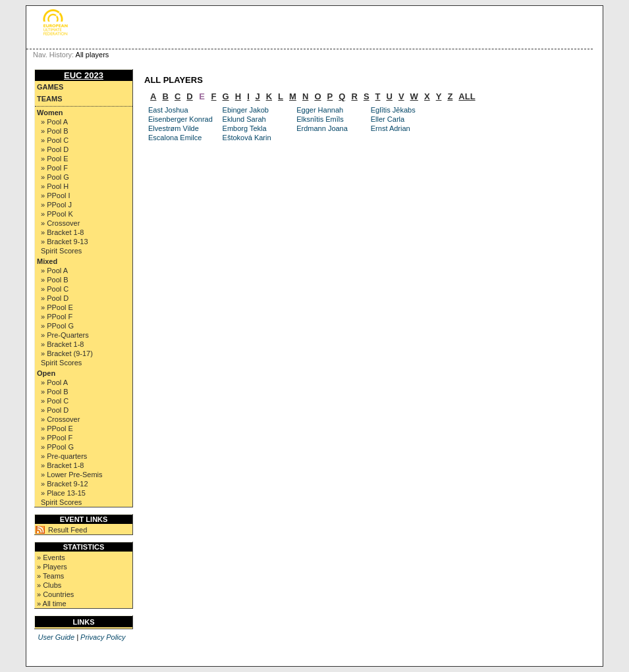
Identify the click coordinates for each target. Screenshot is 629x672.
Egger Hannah (320, 110)
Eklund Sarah (244, 119)
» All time (52, 604)
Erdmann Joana (322, 128)
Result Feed (68, 530)
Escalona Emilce (175, 138)
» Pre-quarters (64, 456)
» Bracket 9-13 (65, 242)
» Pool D (55, 149)
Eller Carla (388, 119)
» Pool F (54, 168)
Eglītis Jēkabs (393, 110)
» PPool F (57, 317)
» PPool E (57, 307)
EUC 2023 (84, 75)
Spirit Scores (61, 251)
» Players (52, 567)
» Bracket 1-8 (62, 232)
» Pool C (55, 140)
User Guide (56, 637)
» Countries (55, 594)
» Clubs (49, 585)
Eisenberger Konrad (180, 119)
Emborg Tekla (245, 128)
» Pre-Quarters (65, 335)
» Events (51, 557)
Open (46, 373)
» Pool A (54, 122)
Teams (50, 99)
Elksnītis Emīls (320, 119)
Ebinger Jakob (246, 110)
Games (50, 87)
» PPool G (57, 326)
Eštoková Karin (247, 138)
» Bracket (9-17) (67, 353)
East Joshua (168, 110)
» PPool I (56, 195)
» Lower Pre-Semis (72, 475)
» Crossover (60, 223)
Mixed (47, 261)
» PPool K (57, 214)
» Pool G (55, 177)
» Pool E (55, 159)
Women (50, 113)
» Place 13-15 (63, 493)
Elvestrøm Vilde (174, 128)
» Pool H (55, 186)
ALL (467, 96)
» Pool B (55, 131)
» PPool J (56, 205)
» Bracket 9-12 (65, 484)
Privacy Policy (103, 637)
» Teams (50, 576)
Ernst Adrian (391, 128)
